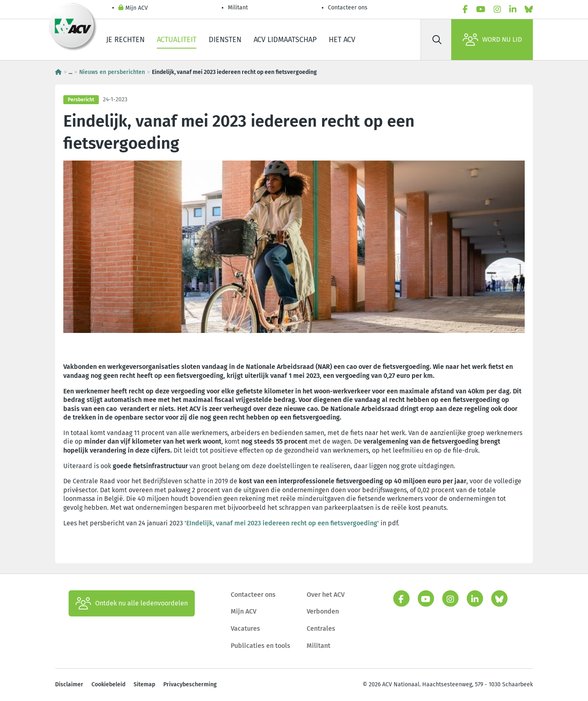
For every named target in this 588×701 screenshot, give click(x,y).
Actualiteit (177, 40)
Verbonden (323, 611)
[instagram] (497, 9)
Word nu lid (492, 40)
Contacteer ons (348, 8)
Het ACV (342, 40)
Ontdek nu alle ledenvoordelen (132, 603)
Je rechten (125, 40)
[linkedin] (513, 9)
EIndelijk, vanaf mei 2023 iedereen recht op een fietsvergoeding (282, 523)
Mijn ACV (133, 8)
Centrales (321, 628)
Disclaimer (69, 684)
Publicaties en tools (261, 646)
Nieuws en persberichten (112, 72)
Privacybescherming (190, 684)
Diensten (225, 40)
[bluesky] (529, 9)
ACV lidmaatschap (285, 40)
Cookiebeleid (108, 684)
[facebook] (465, 9)
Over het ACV (326, 595)
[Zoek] (437, 40)
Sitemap (144, 684)
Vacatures (245, 628)
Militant (238, 8)
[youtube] (481, 9)
